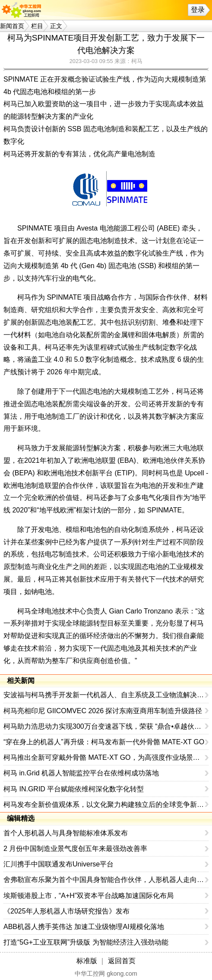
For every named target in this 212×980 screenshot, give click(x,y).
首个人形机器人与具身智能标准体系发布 (66, 833)
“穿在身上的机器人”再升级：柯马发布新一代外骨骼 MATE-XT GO (104, 742)
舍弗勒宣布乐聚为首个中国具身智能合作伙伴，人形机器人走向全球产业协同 (104, 880)
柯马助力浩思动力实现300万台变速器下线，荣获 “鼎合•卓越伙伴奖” (104, 726)
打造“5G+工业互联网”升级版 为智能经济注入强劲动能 (86, 942)
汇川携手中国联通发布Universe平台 (59, 864)
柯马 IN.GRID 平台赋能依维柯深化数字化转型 (74, 789)
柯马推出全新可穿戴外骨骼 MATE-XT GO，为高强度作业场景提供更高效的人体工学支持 (104, 757)
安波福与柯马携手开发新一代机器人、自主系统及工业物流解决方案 (104, 695)
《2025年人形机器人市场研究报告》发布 (66, 911)
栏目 (37, 26)
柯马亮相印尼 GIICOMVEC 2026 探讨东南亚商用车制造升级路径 (103, 711)
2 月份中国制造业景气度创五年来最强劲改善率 (75, 849)
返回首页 (122, 961)
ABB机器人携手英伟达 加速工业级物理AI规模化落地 (84, 927)
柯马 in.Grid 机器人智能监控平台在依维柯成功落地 (81, 773)
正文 (56, 26)
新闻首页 (12, 26)
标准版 (87, 961)
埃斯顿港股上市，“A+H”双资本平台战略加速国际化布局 (89, 896)
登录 (198, 10)
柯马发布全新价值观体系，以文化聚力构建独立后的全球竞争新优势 (104, 805)
